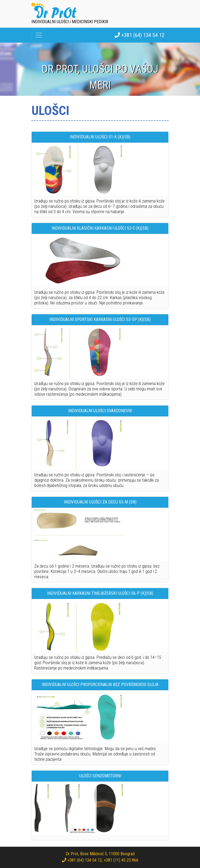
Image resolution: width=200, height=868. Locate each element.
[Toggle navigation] (39, 35)
